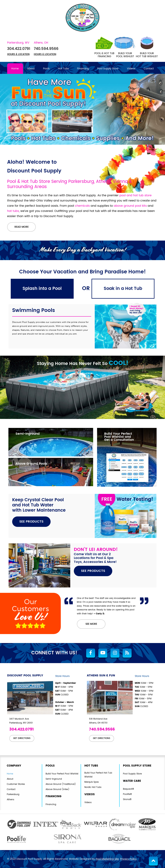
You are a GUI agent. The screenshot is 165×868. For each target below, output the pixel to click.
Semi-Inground (54, 779)
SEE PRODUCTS (31, 522)
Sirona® (127, 799)
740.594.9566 (46, 49)
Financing (51, 805)
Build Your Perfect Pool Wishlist (62, 774)
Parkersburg (13, 795)
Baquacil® (128, 789)
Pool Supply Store (132, 774)
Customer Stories (16, 784)
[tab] (42, 289)
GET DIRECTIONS (22, 738)
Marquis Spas (92, 782)
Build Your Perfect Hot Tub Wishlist (98, 775)
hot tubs (13, 211)
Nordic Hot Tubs (93, 787)
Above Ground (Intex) (57, 789)
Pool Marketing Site (107, 859)
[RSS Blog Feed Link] (127, 653)
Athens (10, 800)
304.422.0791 (19, 49)
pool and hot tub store (136, 196)
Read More (22, 227)
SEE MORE (91, 624)
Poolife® (127, 794)
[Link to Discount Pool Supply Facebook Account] (91, 653)
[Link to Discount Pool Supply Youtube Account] (103, 653)
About (10, 779)
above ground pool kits (130, 206)
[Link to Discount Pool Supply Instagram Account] (115, 653)
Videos (88, 802)
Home (10, 774)
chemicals (82, 206)
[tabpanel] (82, 396)
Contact (11, 789)
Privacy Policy (128, 859)
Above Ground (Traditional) (61, 784)
